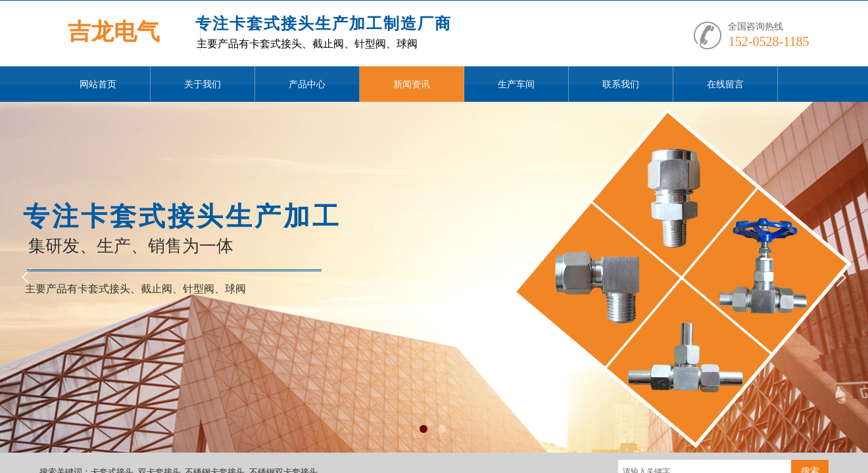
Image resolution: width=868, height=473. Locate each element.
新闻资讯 (412, 84)
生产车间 (516, 84)
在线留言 (725, 84)
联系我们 (621, 84)
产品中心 (307, 84)
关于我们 (203, 84)
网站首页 (98, 84)
